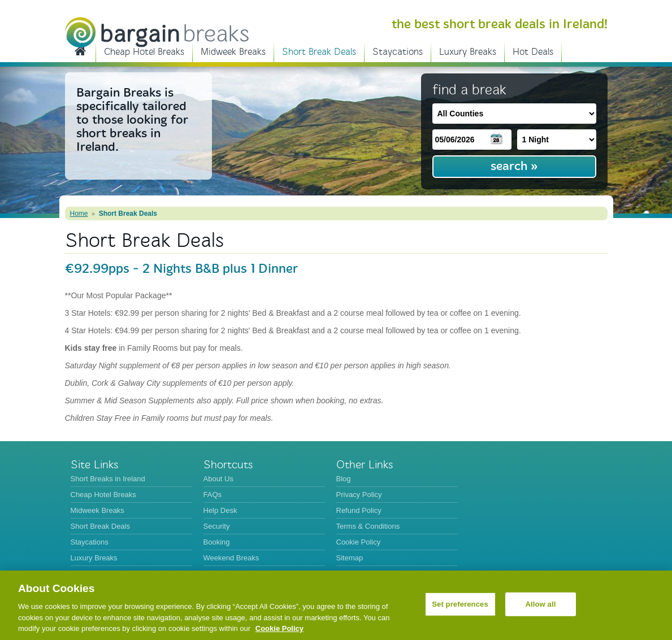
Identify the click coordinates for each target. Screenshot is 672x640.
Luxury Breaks (468, 52)
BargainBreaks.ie (157, 32)
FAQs (213, 495)
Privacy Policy (359, 495)
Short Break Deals (319, 52)
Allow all (541, 604)
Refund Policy (359, 510)
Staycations (398, 52)
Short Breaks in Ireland (80, 50)
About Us (218, 479)
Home (79, 214)
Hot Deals (533, 52)
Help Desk (220, 510)
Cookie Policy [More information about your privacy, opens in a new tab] (279, 628)
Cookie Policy (359, 542)
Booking (217, 542)
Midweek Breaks (233, 52)
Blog (344, 479)
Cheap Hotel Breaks (144, 52)
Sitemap (350, 558)
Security (217, 526)
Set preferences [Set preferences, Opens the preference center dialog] (460, 604)
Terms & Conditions (368, 526)
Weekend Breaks (231, 558)
